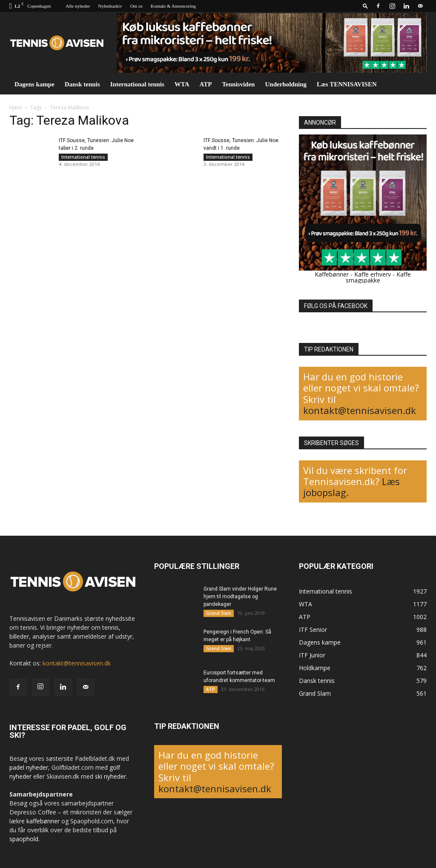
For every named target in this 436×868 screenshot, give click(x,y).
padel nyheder (29, 767)
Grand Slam (219, 613)
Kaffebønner (332, 274)
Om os (136, 6)
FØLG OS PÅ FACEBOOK (336, 306)
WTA (182, 84)
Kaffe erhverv (373, 274)
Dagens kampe (34, 84)
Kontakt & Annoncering (173, 6)
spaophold (24, 839)
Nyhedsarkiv (110, 6)
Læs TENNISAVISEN (347, 84)
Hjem (16, 107)
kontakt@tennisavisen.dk (360, 410)
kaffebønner (43, 821)
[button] (365, 6)
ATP (206, 84)
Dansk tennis (82, 84)
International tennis (137, 84)
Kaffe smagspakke (379, 277)
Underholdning (286, 84)
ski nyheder (110, 776)
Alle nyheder (78, 6)
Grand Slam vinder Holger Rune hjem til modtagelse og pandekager (240, 597)
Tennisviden (238, 84)
